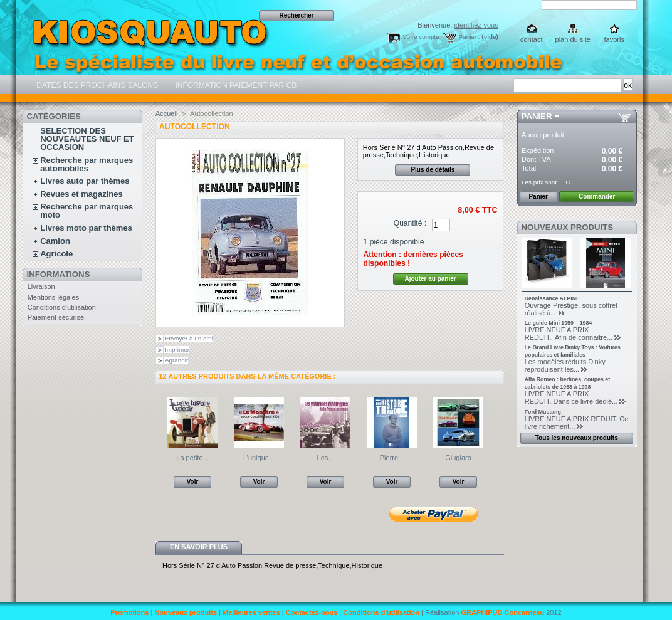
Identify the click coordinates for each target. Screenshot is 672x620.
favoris (614, 39)
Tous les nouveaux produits (577, 438)
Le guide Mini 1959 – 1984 (559, 323)
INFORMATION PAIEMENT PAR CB (235, 85)
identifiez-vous (476, 25)
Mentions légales (54, 297)
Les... (326, 458)
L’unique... (259, 458)
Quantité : (410, 223)
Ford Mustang (543, 412)
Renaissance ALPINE (552, 298)
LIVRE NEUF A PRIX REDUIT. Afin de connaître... (569, 334)
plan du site (573, 39)
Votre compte (421, 37)
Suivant (499, 422)
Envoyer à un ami (189, 338)
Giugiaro (458, 458)
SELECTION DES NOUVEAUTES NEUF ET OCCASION (87, 139)
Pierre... (392, 458)
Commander (597, 197)
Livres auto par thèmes (85, 181)
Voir (193, 482)
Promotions (129, 612)
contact (531, 39)
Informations (59, 274)
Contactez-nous (312, 612)
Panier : (470, 37)
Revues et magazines (81, 194)
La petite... (192, 458)
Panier (537, 116)
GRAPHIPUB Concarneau (502, 612)
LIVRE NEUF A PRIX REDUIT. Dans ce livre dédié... (571, 397)
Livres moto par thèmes (86, 228)
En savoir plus (199, 547)
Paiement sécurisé (56, 317)
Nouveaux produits (568, 227)
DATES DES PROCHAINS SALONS (96, 85)
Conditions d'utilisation (62, 307)
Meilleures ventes (251, 612)
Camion (55, 241)
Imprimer (177, 349)
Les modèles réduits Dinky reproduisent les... (565, 365)
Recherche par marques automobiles (87, 164)
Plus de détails (433, 170)
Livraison (41, 286)
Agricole (56, 254)
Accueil (166, 113)
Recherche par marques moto (87, 211)
